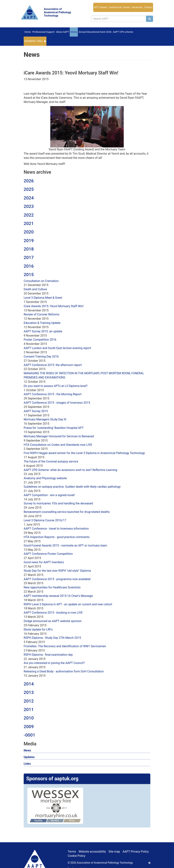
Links (27, 764)
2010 (29, 718)
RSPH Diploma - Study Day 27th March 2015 (52, 638)
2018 (29, 249)
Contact (148, 7)
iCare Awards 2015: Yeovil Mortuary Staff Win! (54, 306)
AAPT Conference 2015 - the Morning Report (53, 394)
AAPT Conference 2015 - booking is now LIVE (53, 613)
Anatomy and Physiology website (45, 478)
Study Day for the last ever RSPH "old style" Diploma (57, 571)
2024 (29, 198)
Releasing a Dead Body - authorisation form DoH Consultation (64, 671)
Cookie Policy (77, 856)
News (27, 750)
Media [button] (74, 32)
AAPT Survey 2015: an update (43, 331)
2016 (29, 266)
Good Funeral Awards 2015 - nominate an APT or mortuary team (65, 545)
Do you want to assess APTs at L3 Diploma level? (56, 386)
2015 (29, 275)
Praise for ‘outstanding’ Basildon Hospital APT (54, 428)
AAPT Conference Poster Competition (48, 554)
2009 (29, 727)
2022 (29, 215)
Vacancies (137, 7)
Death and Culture (35, 289)
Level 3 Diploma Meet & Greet (43, 298)
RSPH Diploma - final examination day (48, 655)
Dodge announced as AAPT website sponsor (53, 621)
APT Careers (101, 7)
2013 (29, 692)
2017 (29, 258)
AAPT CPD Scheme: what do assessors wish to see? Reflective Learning (70, 470)
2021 (29, 224)
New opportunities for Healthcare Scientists (52, 587)
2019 (29, 241)
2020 (29, 232)
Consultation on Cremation (41, 281)
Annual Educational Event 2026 (95, 32)
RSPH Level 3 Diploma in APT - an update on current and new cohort (68, 604)
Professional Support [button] (43, 32)
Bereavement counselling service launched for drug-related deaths (67, 512)
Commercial (115, 7)
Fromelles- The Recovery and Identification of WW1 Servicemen (65, 646)
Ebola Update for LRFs (38, 629)
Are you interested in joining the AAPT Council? (54, 663)
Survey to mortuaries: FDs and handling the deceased (58, 503)
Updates (29, 757)
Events (126, 7)
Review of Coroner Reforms (41, 314)
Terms (72, 852)
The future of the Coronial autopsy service (51, 461)
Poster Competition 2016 (40, 340)
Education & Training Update (42, 323)
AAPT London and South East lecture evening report (57, 348)
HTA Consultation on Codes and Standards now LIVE (58, 445)
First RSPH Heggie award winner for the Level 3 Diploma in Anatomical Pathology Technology (84, 453)
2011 (29, 710)
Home (28, 32)
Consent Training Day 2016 (41, 357)
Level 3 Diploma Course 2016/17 (45, 520)
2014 (29, 684)
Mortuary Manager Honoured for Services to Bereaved (59, 436)
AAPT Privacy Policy (136, 852)
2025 (29, 189)
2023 (29, 206)
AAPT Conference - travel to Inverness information (56, 529)
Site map (114, 852)
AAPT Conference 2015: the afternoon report (53, 365)
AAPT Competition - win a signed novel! (49, 495)
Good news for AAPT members (44, 562)
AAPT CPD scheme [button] (123, 32)
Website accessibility (92, 852)
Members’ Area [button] (34, 41)
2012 (29, 701)
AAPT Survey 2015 (36, 411)
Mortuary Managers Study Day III (45, 419)
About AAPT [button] (63, 32)
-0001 (29, 735)
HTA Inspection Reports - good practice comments (57, 537)
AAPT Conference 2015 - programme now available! (57, 579)
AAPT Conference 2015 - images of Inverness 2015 (57, 403)
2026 (29, 181)
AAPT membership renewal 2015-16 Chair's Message (58, 596)
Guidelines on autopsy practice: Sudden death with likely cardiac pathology (72, 487)
